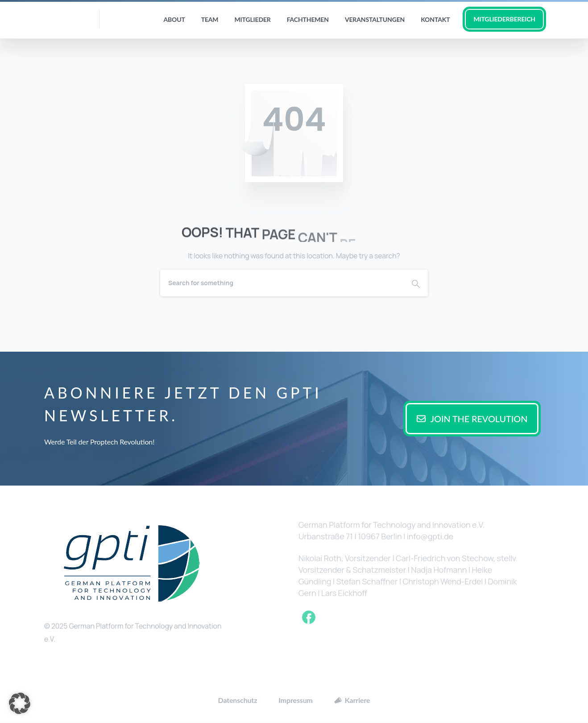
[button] (20, 703)
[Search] (282, 283)
